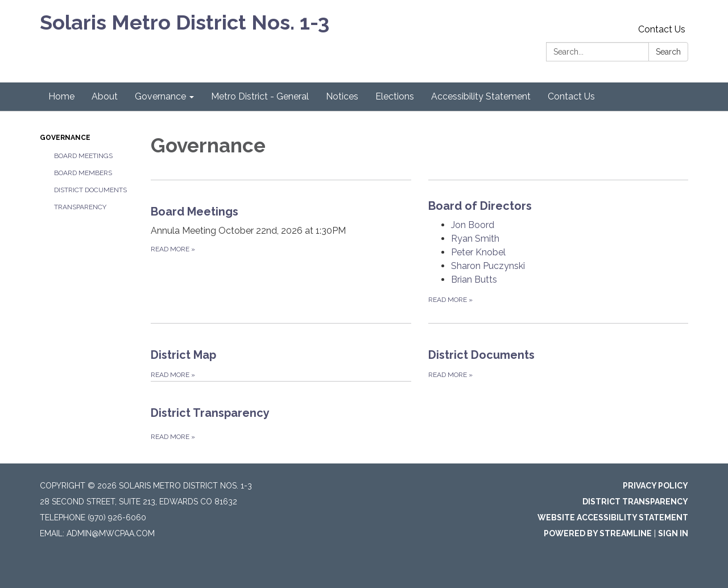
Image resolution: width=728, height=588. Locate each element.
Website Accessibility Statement (613, 517)
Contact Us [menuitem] (571, 96)
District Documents (90, 190)
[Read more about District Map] (281, 352)
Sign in (673, 533)
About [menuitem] (105, 96)
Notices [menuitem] (342, 96)
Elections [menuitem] (395, 96)
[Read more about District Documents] (559, 352)
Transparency (80, 207)
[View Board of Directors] (559, 206)
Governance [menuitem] (160, 96)
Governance (65, 138)
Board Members (83, 173)
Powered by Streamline (598, 533)
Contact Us (662, 29)
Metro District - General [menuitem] (260, 96)
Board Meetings (83, 156)
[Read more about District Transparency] (281, 412)
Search (668, 52)
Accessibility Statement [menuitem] (481, 96)
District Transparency (635, 502)
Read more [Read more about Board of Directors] (450, 300)
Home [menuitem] (61, 96)
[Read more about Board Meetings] (281, 251)
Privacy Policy (655, 486)
